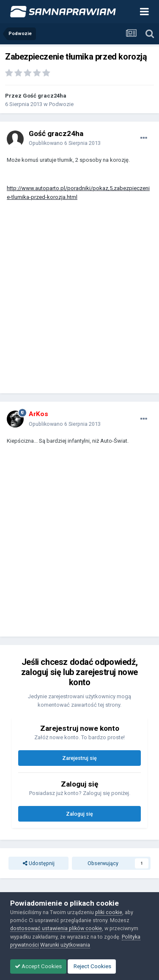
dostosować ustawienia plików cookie (56, 928)
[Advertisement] (79, 301)
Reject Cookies (92, 966)
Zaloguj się (79, 814)
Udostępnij (39, 863)
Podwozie (61, 104)
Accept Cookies (38, 966)
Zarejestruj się (79, 758)
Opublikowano (65, 143)
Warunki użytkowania (65, 945)
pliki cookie (109, 912)
